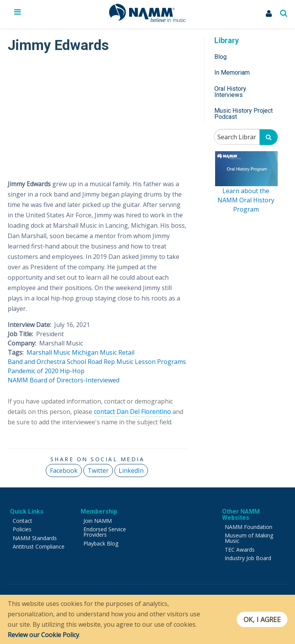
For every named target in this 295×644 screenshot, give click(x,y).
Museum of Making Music (249, 538)
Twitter (98, 470)
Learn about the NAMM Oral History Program (246, 200)
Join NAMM (98, 521)
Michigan (85, 352)
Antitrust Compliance (39, 546)
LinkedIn (131, 470)
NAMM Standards (35, 538)
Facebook (64, 470)
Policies (22, 529)
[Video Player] (97, 113)
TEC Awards (240, 550)
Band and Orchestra (36, 362)
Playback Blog (101, 543)
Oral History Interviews (230, 92)
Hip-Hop (72, 371)
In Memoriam (232, 73)
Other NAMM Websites (241, 515)
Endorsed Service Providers (105, 532)
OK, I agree (262, 619)
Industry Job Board (248, 558)
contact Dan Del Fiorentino (132, 412)
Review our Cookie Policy (43, 635)
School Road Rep (91, 362)
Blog (220, 57)
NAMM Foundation (249, 527)
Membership (99, 511)
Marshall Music (48, 352)
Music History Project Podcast (244, 114)
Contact (22, 521)
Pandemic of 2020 (33, 371)
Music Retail (117, 352)
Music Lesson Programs (151, 362)
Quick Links (27, 511)
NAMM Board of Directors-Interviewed (64, 380)
